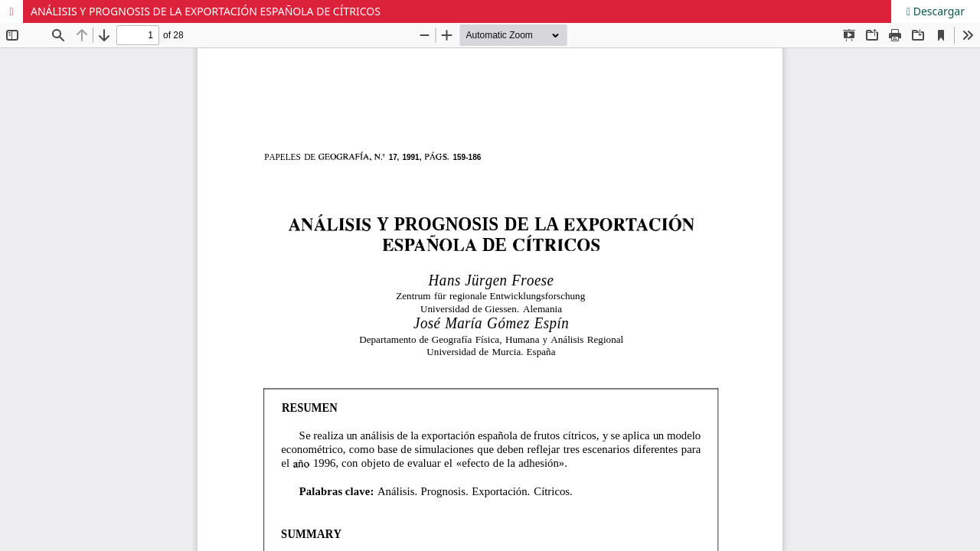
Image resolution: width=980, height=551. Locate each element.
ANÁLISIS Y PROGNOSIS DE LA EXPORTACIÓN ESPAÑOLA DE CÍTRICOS (206, 11)
